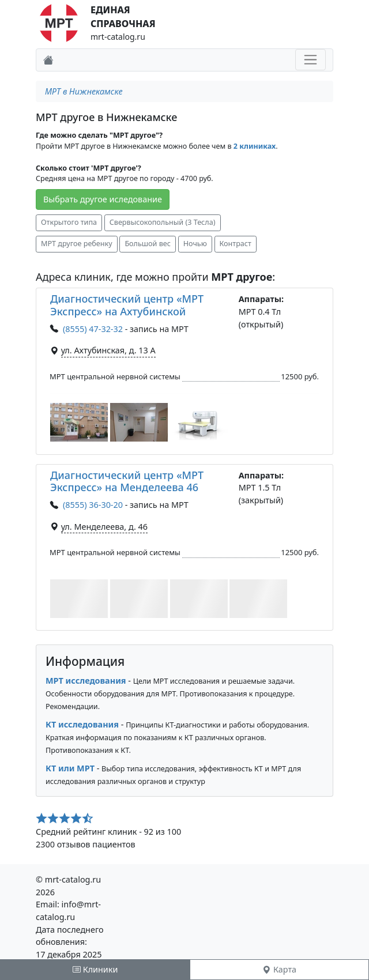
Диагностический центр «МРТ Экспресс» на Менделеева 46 (127, 481)
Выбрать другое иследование (103, 199)
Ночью (195, 244)
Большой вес (148, 244)
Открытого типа (69, 222)
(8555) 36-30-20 (93, 505)
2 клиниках (255, 146)
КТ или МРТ (70, 768)
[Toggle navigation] (310, 60)
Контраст (236, 244)
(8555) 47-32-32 (93, 329)
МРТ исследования (86, 681)
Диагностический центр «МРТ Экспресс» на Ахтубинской (127, 305)
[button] (79, 422)
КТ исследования (82, 724)
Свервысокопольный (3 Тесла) (163, 222)
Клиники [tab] (95, 969)
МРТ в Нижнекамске (84, 91)
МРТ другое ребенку (77, 244)
